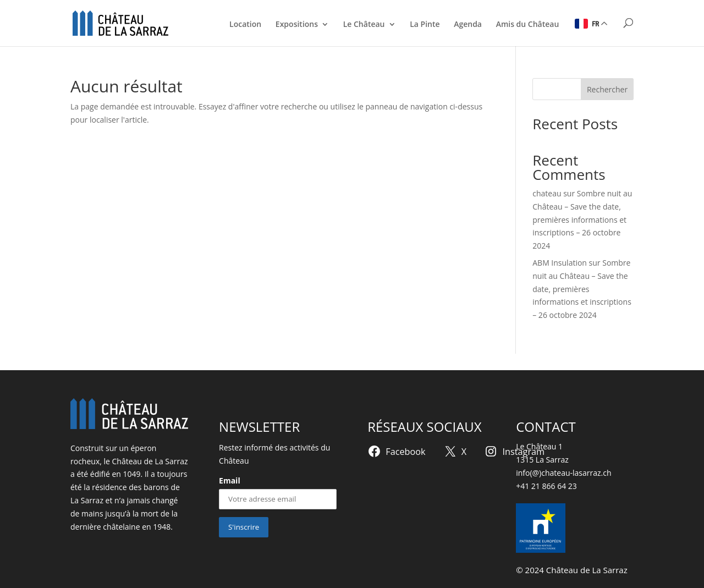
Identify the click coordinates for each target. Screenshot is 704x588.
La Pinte (425, 25)
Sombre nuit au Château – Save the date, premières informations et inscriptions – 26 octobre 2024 (582, 219)
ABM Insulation (560, 263)
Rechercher (607, 89)
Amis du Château (528, 25)
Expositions (297, 25)
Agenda (468, 25)
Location (245, 25)
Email (230, 480)
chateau (547, 193)
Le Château (364, 25)
